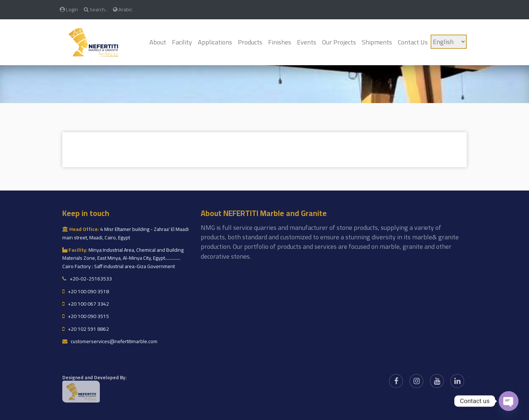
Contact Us (413, 42)
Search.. (95, 9)
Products (250, 42)
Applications (215, 42)
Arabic (123, 9)
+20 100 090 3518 (86, 291)
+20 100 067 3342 (86, 304)
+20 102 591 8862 (86, 329)
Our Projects (339, 42)
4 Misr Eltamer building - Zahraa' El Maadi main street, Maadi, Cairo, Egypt (126, 233)
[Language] (449, 42)
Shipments (377, 42)
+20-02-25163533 (87, 279)
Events (307, 42)
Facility (182, 42)
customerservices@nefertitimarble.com (110, 341)
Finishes (280, 42)
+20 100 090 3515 (86, 316)
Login (69, 9)
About (158, 42)
